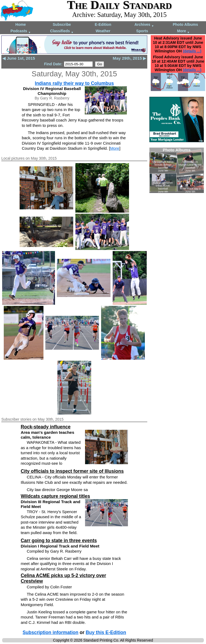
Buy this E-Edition (106, 632)
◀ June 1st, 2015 (19, 58)
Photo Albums (185, 24)
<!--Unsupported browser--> (177, 170)
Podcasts (21, 31)
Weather (103, 31)
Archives (144, 25)
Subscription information (50, 632)
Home (21, 24)
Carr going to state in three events (59, 541)
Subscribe (62, 24)
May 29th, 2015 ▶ (129, 58)
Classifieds (62, 31)
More (183, 31)
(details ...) (192, 51)
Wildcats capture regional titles (55, 496)
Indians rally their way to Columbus (74, 83)
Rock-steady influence (46, 427)
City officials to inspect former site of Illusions (72, 471)
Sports (142, 31)
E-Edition (103, 24)
